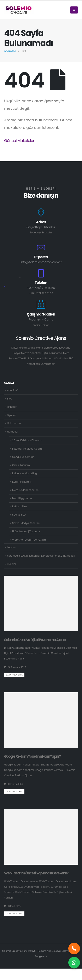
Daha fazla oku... (14, 675)
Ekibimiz (12, 407)
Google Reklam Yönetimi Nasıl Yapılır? (32, 756)
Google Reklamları (23, 457)
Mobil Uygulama (22, 498)
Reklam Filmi (20, 507)
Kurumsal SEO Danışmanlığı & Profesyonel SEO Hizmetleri (41, 556)
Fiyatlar (11, 415)
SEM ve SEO (19, 515)
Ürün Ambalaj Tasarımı (26, 531)
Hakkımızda (14, 423)
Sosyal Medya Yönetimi (26, 523)
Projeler (11, 564)
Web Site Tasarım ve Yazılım (29, 540)
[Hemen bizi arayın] (74, 950)
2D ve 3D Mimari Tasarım (27, 440)
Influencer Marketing (25, 473)
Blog (10, 399)
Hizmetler (13, 432)
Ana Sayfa (13, 390)
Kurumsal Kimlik (22, 482)
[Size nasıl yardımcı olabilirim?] (74, 964)
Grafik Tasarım (21, 465)
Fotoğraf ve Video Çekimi (27, 449)
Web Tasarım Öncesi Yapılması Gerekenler (36, 873)
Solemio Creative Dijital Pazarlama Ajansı (35, 640)
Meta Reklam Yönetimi (26, 490)
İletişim (11, 547)
